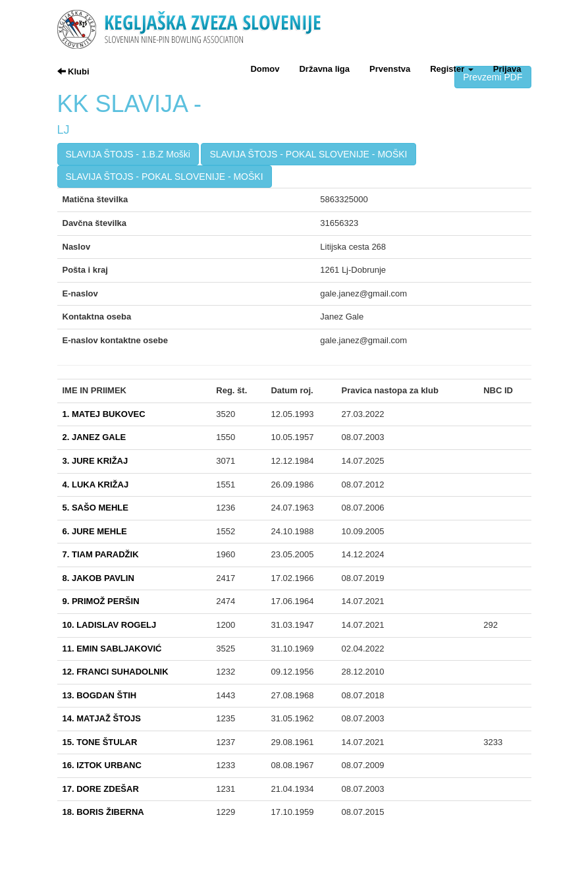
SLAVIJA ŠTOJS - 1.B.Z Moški (128, 154)
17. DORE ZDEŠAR (101, 789)
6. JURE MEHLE (95, 531)
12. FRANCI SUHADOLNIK (116, 672)
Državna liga (324, 69)
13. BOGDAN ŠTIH (100, 695)
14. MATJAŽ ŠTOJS (102, 718)
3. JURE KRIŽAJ (95, 461)
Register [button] (452, 69)
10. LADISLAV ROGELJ (110, 625)
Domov (265, 69)
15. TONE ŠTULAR (100, 742)
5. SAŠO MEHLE (95, 508)
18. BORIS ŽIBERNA (103, 812)
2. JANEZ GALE (94, 437)
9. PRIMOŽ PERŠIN (101, 601)
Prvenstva (390, 69)
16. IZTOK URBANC (102, 765)
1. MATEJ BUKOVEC (104, 414)
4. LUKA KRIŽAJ (96, 485)
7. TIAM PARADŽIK (101, 554)
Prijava (507, 69)
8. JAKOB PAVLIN (98, 578)
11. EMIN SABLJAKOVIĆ (112, 649)
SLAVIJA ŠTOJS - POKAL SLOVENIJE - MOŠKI (308, 154)
